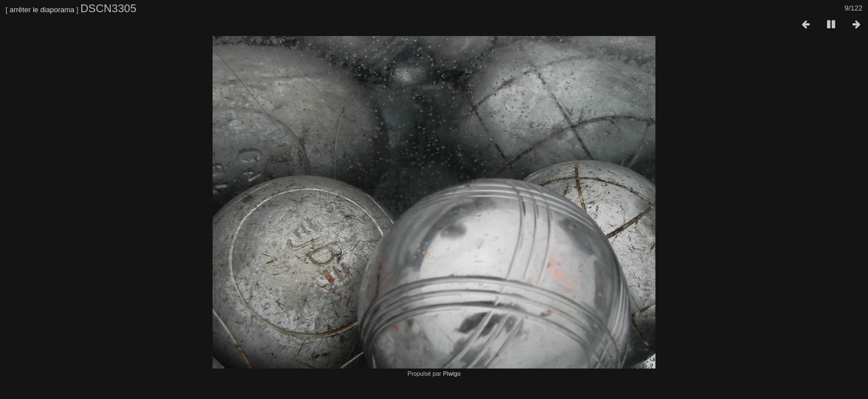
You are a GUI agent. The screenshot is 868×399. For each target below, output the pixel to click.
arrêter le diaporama (42, 10)
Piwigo (452, 374)
